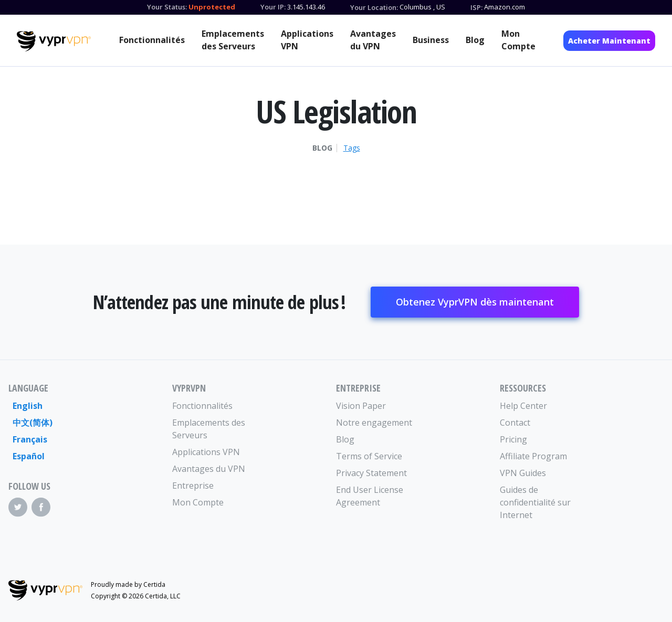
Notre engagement (374, 423)
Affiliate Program (533, 456)
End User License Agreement (370, 496)
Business (431, 40)
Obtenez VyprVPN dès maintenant (475, 302)
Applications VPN (307, 40)
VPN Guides (523, 473)
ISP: (476, 7)
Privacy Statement (371, 473)
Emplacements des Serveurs (233, 40)
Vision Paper (361, 406)
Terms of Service (369, 456)
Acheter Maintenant (609, 41)
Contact (515, 423)
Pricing (513, 439)
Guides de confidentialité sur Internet (535, 502)
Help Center (523, 406)
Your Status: (167, 7)
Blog (475, 40)
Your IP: (273, 7)
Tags (352, 148)
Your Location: (374, 7)
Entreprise (193, 486)
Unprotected (212, 7)
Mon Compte (518, 40)
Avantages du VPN (373, 40)
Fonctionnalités (152, 40)
